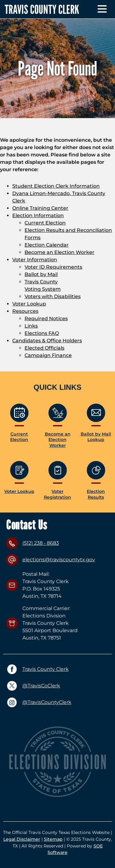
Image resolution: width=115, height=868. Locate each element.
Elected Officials (44, 348)
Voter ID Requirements (53, 267)
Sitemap (53, 839)
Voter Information (35, 260)
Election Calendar (47, 245)
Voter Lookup (29, 304)
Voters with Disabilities (53, 296)
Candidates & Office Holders (47, 341)
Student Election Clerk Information (56, 186)
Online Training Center (40, 208)
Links (31, 326)
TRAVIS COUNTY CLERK (42, 9)
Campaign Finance (48, 355)
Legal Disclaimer (22, 839)
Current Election (45, 223)
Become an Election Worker (59, 252)
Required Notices (46, 319)
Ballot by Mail (41, 274)
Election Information (38, 215)
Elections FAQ (42, 333)
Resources (25, 311)
